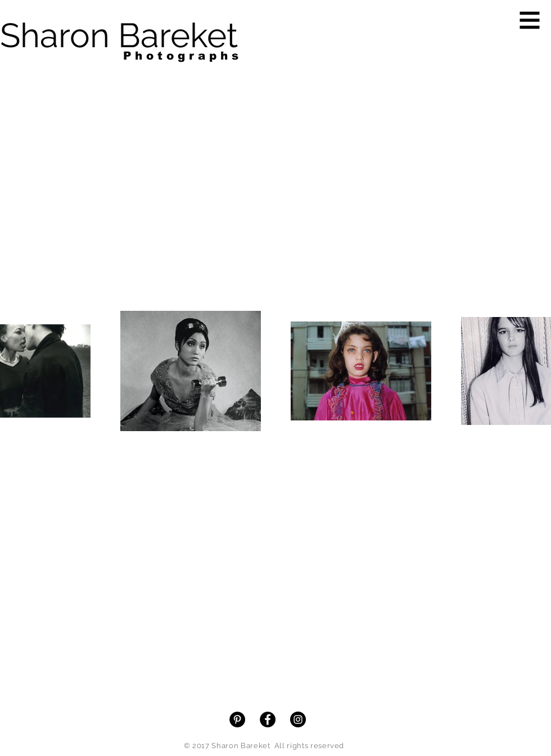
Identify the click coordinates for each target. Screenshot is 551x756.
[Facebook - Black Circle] (268, 719)
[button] (530, 21)
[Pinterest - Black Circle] (237, 719)
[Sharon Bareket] (119, 35)
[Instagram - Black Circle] (298, 719)
